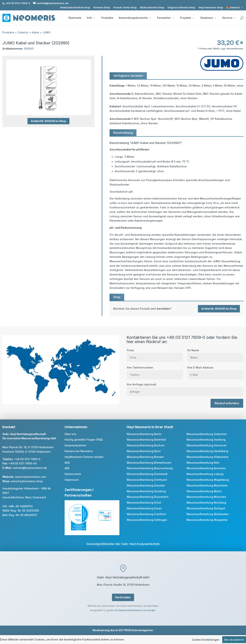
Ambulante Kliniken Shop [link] (75, 8)
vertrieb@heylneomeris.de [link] (30, 468)
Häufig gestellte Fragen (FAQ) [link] (84, 440)
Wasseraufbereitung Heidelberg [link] (207, 451)
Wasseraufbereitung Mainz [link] (204, 491)
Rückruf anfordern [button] (227, 403)
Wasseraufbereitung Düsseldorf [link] (148, 497)
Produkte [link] (107, 18)
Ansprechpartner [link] (75, 445)
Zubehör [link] (23, 32)
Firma (155, 354)
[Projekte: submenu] (193, 18)
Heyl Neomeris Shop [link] (211, 8)
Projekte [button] (187, 18)
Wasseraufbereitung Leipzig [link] (205, 474)
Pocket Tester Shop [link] (125, 8)
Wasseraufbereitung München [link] (206, 497)
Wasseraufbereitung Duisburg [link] (146, 491)
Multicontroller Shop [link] (152, 8)
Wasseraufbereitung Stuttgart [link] (206, 508)
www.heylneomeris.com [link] (31, 477)
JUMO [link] (47, 32)
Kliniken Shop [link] (102, 8)
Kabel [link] (35, 32)
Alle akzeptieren (234, 640)
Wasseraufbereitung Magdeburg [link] (208, 480)
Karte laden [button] (123, 597)
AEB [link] (67, 468)
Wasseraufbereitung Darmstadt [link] (147, 474)
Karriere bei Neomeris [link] (79, 451)
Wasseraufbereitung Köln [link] (203, 463)
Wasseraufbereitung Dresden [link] (146, 485)
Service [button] (229, 18)
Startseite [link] (75, 18)
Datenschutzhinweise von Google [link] (137, 610)
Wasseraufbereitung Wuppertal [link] (207, 520)
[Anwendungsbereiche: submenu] (150, 18)
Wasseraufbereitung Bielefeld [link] (146, 440)
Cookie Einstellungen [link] (206, 640)
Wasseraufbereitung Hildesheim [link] (207, 457)
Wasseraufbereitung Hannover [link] (206, 445)
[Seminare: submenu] (215, 18)
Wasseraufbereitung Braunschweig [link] (150, 468)
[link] (235, 8)
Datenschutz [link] (73, 474)
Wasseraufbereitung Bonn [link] (144, 451)
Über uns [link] (70, 434)
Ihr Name (215, 354)
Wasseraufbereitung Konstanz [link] (206, 468)
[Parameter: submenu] (173, 18)
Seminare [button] (208, 18)
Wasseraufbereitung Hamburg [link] (206, 440)
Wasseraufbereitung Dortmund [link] (147, 480)
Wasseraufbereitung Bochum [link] (146, 445)
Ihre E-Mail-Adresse (215, 371)
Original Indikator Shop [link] (181, 8)
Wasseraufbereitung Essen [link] (144, 508)
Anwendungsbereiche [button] (135, 18)
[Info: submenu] (94, 18)
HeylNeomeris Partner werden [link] (84, 457)
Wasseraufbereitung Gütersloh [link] (207, 434)
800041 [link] (29, 49)
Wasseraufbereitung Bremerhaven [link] (149, 463)
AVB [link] (67, 463)
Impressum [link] (72, 480)
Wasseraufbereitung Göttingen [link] (147, 520)
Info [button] (91, 18)
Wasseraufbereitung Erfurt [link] (144, 503)
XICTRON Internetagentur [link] (136, 630)
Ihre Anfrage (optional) (185, 388)
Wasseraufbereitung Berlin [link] (144, 434)
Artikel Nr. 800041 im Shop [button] (48, 121)
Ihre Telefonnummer (155, 371)
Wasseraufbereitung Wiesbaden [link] (208, 514)
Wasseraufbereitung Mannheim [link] (207, 485)
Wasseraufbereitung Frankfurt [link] (146, 514)
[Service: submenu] (235, 18)
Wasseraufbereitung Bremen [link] (145, 457)
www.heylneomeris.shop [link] (27, 481)
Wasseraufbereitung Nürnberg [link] (206, 503)
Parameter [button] (165, 18)
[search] (242, 18)
